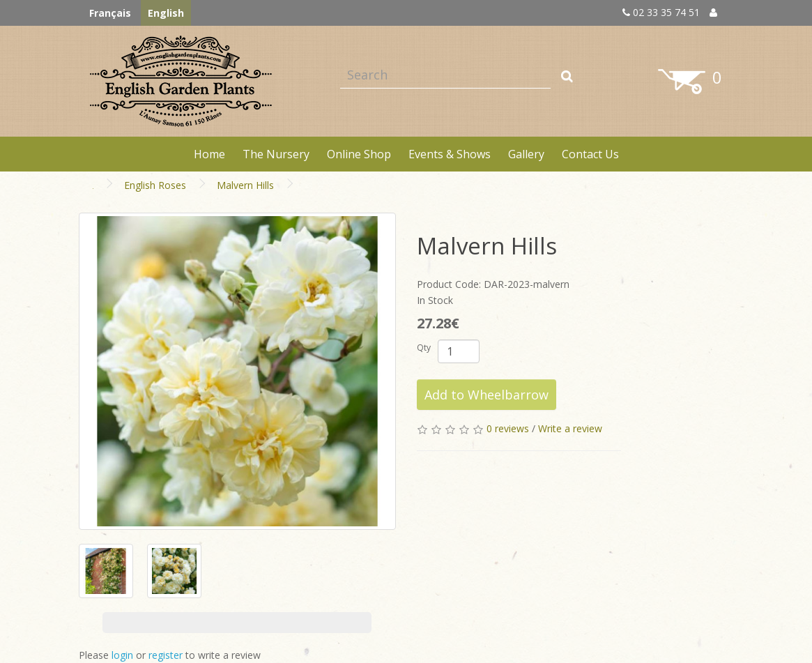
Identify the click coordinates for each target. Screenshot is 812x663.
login (122, 655)
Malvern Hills (245, 185)
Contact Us (590, 154)
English (166, 13)
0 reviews (508, 428)
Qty (424, 348)
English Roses (155, 185)
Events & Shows (450, 154)
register (166, 655)
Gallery (526, 154)
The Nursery (276, 154)
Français (110, 13)
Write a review (570, 428)
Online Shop (359, 154)
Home (209, 154)
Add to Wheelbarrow (487, 395)
